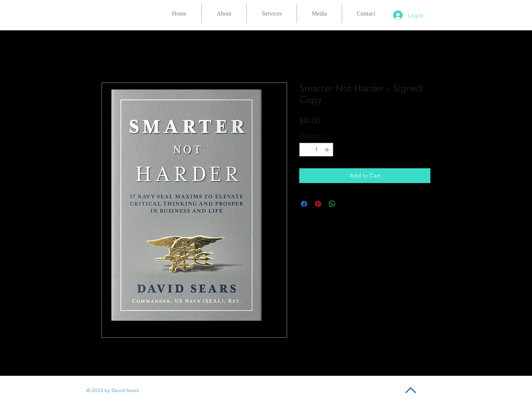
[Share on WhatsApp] (332, 204)
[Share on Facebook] (304, 204)
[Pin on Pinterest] (318, 204)
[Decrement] (305, 150)
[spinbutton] (316, 150)
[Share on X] (346, 204)
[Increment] (328, 150)
